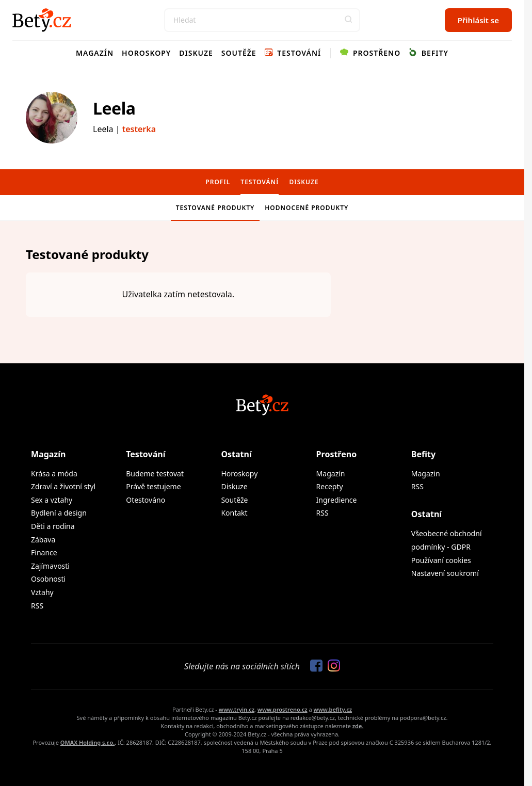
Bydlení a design (59, 513)
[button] (348, 20)
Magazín (95, 53)
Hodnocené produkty (307, 208)
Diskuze (196, 53)
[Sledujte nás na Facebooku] (314, 666)
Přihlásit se (478, 20)
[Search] (262, 20)
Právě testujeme (153, 486)
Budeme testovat (155, 474)
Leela (114, 108)
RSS (37, 606)
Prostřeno (370, 53)
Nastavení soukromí (445, 573)
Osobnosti (48, 579)
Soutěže (239, 53)
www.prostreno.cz (283, 709)
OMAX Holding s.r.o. (87, 742)
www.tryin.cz (237, 709)
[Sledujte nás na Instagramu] (331, 666)
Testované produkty (215, 208)
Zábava (43, 540)
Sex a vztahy (52, 500)
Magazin (426, 474)
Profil (218, 182)
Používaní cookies (441, 560)
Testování (293, 53)
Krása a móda (54, 474)
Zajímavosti (50, 566)
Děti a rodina (53, 526)
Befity (429, 53)
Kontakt (234, 513)
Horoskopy (146, 53)
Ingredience (337, 500)
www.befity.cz (333, 709)
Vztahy (42, 592)
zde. (358, 726)
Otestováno (146, 500)
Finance (44, 552)
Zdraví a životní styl (63, 486)
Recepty (330, 486)
